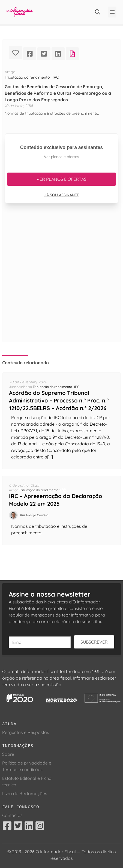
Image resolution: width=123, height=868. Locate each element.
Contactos (12, 815)
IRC (56, 77)
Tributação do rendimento (27, 77)
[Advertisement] (61, 279)
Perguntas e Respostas (26, 732)
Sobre (8, 754)
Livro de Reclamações (25, 793)
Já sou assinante (62, 195)
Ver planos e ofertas (61, 179)
